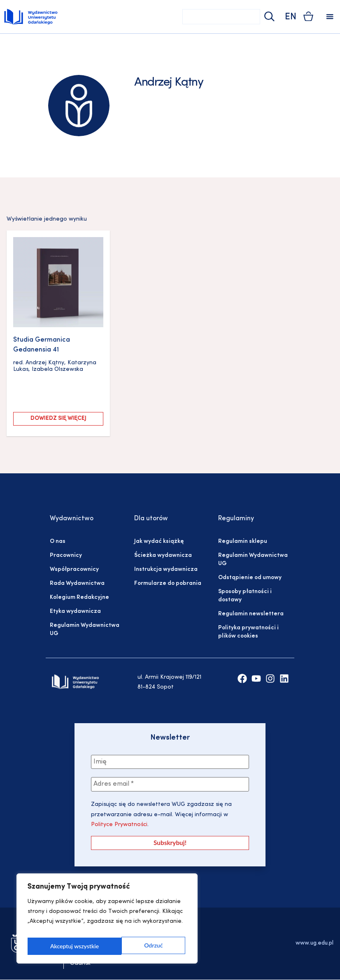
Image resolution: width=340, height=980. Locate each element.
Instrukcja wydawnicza (166, 569)
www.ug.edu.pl (314, 944)
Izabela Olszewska (57, 369)
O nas (58, 541)
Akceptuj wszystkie (140, 946)
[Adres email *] (170, 785)
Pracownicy (66, 555)
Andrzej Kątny (45, 363)
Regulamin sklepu (243, 541)
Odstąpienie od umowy (250, 578)
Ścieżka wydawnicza (163, 555)
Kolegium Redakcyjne (79, 597)
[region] (107, 921)
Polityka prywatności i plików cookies (248, 632)
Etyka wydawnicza (75, 611)
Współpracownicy (74, 569)
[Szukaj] (268, 17)
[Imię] (170, 762)
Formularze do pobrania (168, 583)
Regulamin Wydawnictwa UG (85, 630)
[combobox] (221, 17)
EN (291, 17)
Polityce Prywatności (119, 826)
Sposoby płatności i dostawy (245, 596)
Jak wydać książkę (159, 541)
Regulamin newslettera (251, 614)
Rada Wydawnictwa (77, 583)
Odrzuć (59, 946)
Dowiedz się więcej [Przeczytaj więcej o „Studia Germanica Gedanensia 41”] (58, 418)
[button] (330, 17)
